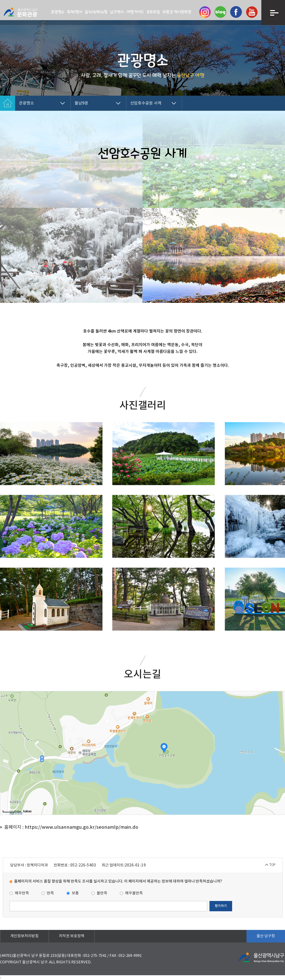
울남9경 (81, 103)
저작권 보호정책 (72, 936)
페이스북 (236, 12)
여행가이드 (135, 12)
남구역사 (117, 12)
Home (8, 103)
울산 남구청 (266, 936)
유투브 (252, 12)
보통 (73, 893)
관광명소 (58, 12)
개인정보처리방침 (24, 936)
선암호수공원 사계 (146, 103)
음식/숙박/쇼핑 (96, 12)
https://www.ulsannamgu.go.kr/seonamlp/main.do (81, 827)
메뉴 (273, 13)
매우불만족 (131, 893)
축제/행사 (75, 12)
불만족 (99, 893)
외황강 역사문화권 (177, 12)
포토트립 (153, 12)
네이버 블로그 (220, 12)
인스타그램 (205, 12)
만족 (48, 893)
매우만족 (19, 893)
